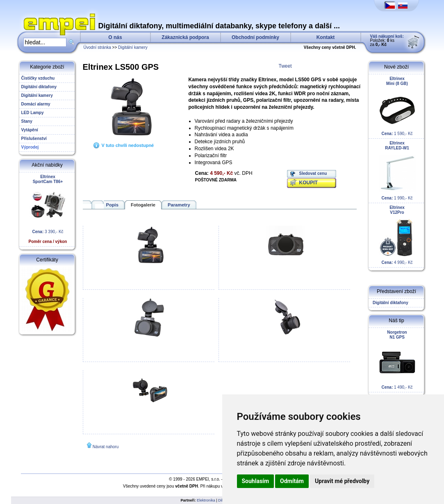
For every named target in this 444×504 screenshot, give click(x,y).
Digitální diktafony (389, 303)
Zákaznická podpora (185, 37)
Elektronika (206, 500)
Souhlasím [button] (256, 481)
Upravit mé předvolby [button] (342, 481)
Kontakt (326, 37)
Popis (112, 205)
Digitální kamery (133, 47)
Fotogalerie (143, 205)
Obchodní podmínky (255, 37)
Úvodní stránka (97, 47)
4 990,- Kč (397, 235)
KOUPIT (309, 183)
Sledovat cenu (313, 173)
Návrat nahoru (106, 447)
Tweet (285, 66)
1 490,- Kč (397, 360)
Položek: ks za (387, 40)
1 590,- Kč (397, 106)
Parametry (179, 205)
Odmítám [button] (292, 481)
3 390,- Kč (48, 209)
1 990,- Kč (397, 171)
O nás (115, 37)
